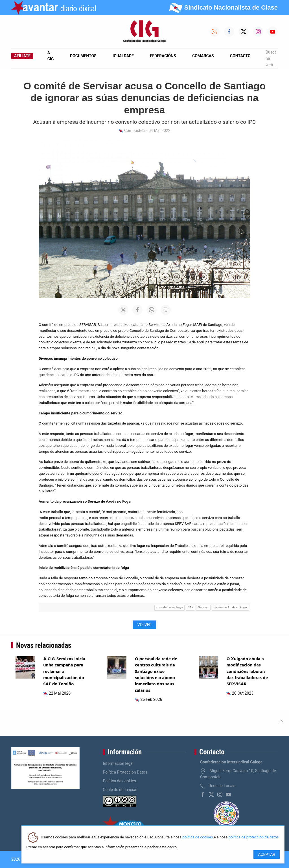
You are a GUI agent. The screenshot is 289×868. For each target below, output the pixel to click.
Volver (144, 625)
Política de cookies (120, 781)
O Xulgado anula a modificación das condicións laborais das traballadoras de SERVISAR (247, 672)
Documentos (83, 56)
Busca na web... (271, 58)
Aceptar (267, 854)
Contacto (240, 56)
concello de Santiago (169, 607)
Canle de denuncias (120, 790)
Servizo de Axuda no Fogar (230, 607)
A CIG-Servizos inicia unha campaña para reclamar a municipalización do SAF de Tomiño (64, 672)
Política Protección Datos (125, 772)
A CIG (51, 56)
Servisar (203, 607)
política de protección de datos (254, 837)
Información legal (118, 763)
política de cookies (198, 837)
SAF (191, 607)
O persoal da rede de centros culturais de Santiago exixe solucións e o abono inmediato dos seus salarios (156, 675)
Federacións (163, 56)
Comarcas (203, 56)
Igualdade (123, 56)
